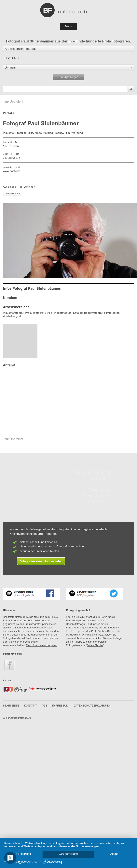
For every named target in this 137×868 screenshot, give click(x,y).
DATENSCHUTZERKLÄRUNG (92, 706)
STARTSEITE (11, 706)
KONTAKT (30, 706)
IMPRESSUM (60, 706)
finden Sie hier (95, 645)
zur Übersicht (14, 102)
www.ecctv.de (12, 171)
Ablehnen (23, 848)
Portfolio (9, 113)
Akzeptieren (69, 848)
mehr (23, 854)
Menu (68, 26)
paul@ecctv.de (12, 167)
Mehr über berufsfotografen (41, 645)
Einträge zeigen (68, 77)
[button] (69, 49)
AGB (44, 706)
